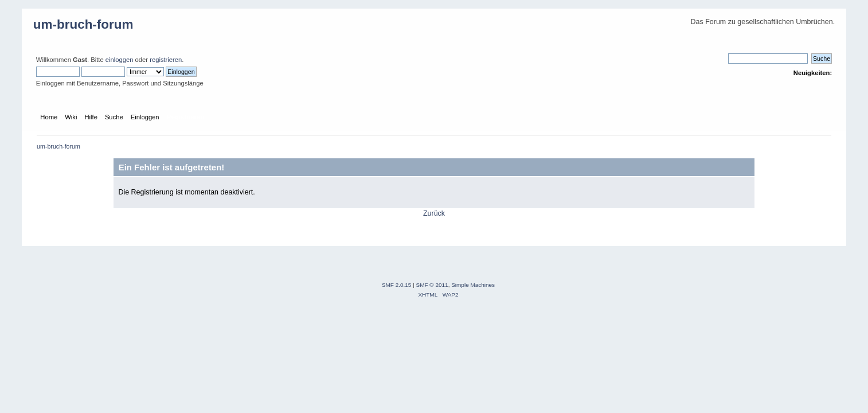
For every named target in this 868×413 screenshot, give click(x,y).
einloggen (120, 60)
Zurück (434, 213)
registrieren (166, 60)
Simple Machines (473, 285)
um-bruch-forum (83, 24)
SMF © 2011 (432, 285)
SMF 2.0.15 (397, 285)
